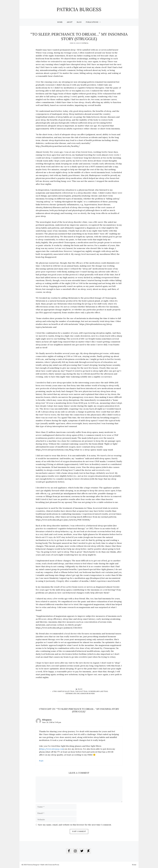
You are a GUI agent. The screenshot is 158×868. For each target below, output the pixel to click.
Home (60, 22)
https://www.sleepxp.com (52, 749)
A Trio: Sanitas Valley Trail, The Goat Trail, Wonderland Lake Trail (80, 691)
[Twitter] (82, 851)
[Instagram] (75, 851)
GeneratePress (54, 865)
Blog (79, 22)
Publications (94, 22)
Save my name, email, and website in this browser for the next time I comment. (75, 825)
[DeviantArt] (88, 851)
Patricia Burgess (79, 9)
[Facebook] (69, 851)
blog (80, 689)
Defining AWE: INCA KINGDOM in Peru (80, 694)
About (70, 22)
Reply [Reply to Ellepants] (41, 761)
